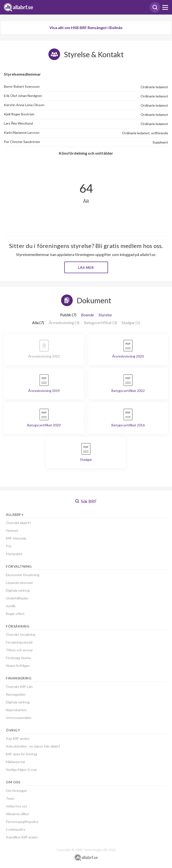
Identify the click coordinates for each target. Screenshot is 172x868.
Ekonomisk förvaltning (23, 575)
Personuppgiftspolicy (22, 822)
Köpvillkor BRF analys (22, 837)
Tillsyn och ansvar (19, 650)
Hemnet (12, 530)
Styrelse (105, 315)
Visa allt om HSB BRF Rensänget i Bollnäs (86, 28)
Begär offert (15, 614)
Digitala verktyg (18, 590)
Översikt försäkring (21, 634)
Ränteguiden (16, 694)
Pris (9, 546)
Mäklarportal (15, 762)
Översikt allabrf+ (19, 523)
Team (10, 798)
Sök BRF (86, 501)
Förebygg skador (18, 658)
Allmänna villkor (18, 814)
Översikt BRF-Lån (19, 687)
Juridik (11, 606)
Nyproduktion (16, 710)
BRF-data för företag (22, 754)
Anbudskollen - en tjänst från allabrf (33, 746)
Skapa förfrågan (18, 665)
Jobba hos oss (17, 806)
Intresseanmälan (19, 718)
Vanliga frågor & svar (21, 769)
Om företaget (16, 791)
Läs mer (86, 267)
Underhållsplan (17, 598)
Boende (87, 315)
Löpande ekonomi (19, 583)
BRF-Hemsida (16, 538)
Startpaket (14, 554)
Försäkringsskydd (19, 642)
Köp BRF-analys (18, 738)
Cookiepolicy (16, 829)
